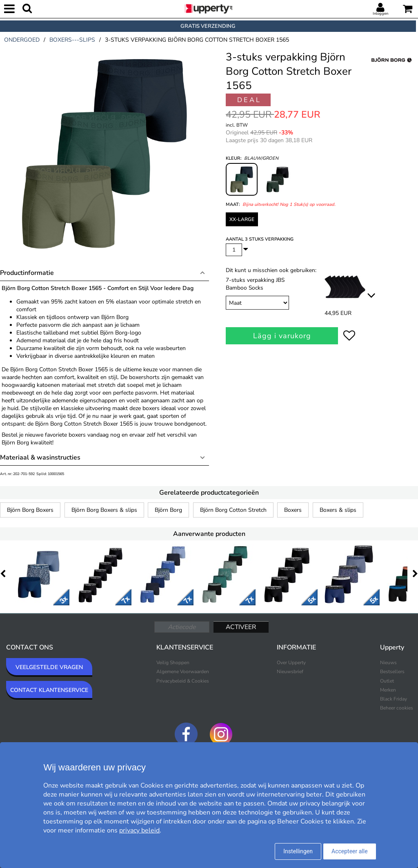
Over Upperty (291, 663)
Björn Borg (168, 510)
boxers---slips (72, 40)
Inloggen (380, 13)
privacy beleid (139, 830)
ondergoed (22, 40)
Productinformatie (27, 273)
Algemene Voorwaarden (183, 672)
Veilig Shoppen (173, 663)
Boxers (293, 510)
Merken (388, 690)
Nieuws (388, 663)
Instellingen (298, 851)
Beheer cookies (397, 708)
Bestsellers (392, 672)
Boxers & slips (338, 510)
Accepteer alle (350, 851)
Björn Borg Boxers (30, 510)
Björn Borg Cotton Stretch (233, 510)
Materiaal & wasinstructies (40, 457)
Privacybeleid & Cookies (183, 681)
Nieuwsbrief (290, 672)
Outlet (387, 681)
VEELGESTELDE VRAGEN (49, 667)
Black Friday (394, 699)
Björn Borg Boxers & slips (104, 510)
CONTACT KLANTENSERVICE (49, 690)
